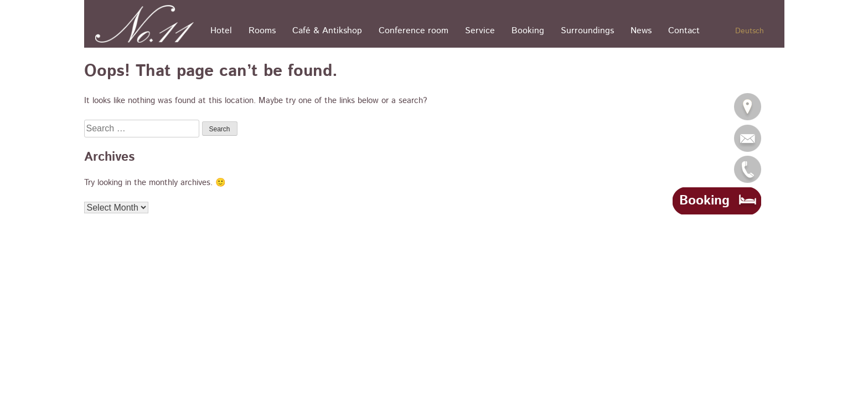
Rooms (262, 31)
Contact (684, 31)
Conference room (414, 31)
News (641, 31)
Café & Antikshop (327, 31)
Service (480, 31)
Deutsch (750, 31)
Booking (528, 31)
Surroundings (587, 31)
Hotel (221, 31)
